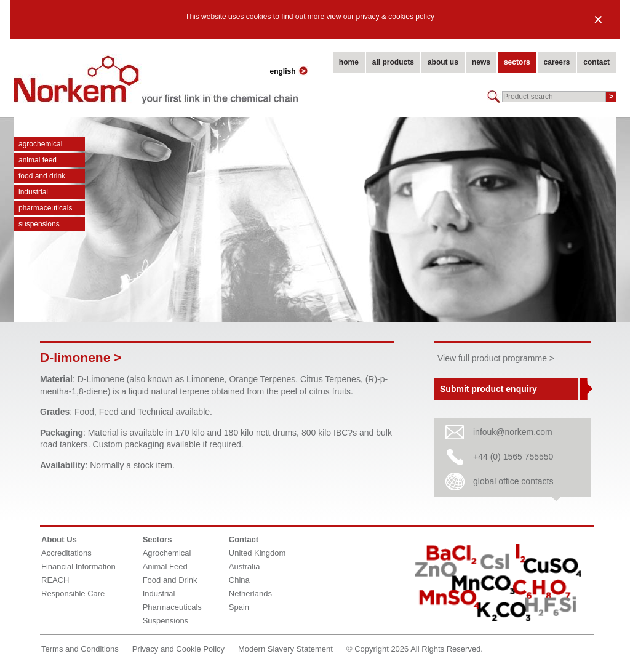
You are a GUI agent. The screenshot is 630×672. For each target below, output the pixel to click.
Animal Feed (38, 160)
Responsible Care (73, 594)
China (239, 580)
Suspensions (39, 224)
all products (393, 62)
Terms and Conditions (80, 649)
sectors (517, 62)
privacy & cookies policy (395, 17)
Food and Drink (42, 176)
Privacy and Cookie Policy (178, 649)
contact (596, 62)
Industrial (33, 192)
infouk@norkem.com (513, 432)
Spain (239, 607)
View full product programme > (496, 358)
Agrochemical (40, 144)
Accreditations (66, 553)
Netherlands (250, 594)
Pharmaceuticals (45, 208)
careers (557, 62)
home (349, 62)
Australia (245, 566)
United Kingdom (257, 553)
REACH (55, 580)
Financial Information (78, 566)
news (481, 62)
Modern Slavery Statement (285, 649)
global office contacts (513, 481)
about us (443, 62)
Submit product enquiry (488, 389)
